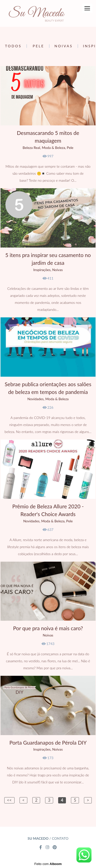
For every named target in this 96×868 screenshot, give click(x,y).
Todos (13, 46)
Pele (39, 46)
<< (9, 800)
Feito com (48, 864)
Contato (60, 838)
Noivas (64, 46)
